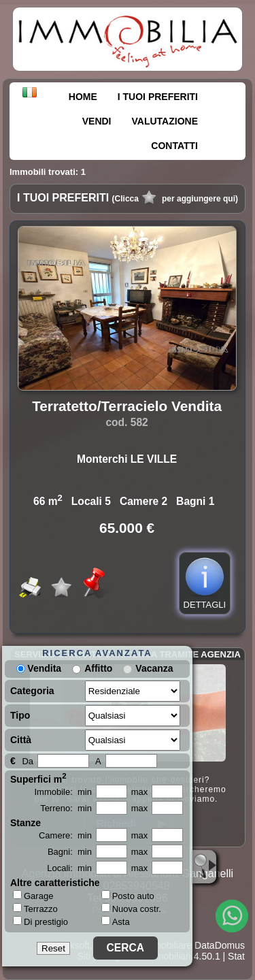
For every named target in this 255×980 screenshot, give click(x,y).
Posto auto (128, 896)
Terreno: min (66, 808)
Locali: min (69, 868)
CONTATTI (174, 146)
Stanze (26, 823)
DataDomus (220, 945)
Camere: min (65, 835)
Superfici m (38, 778)
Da (28, 761)
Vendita (39, 668)
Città (21, 740)
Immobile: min (63, 792)
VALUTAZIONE (165, 121)
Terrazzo (35, 909)
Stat (236, 956)
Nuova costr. (131, 909)
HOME (83, 97)
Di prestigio (40, 921)
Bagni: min (70, 852)
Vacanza (154, 668)
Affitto (98, 668)
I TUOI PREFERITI (158, 97)
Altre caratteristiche (55, 883)
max (140, 792)
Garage (33, 896)
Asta (116, 922)
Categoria (32, 691)
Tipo (20, 715)
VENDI (97, 121)
